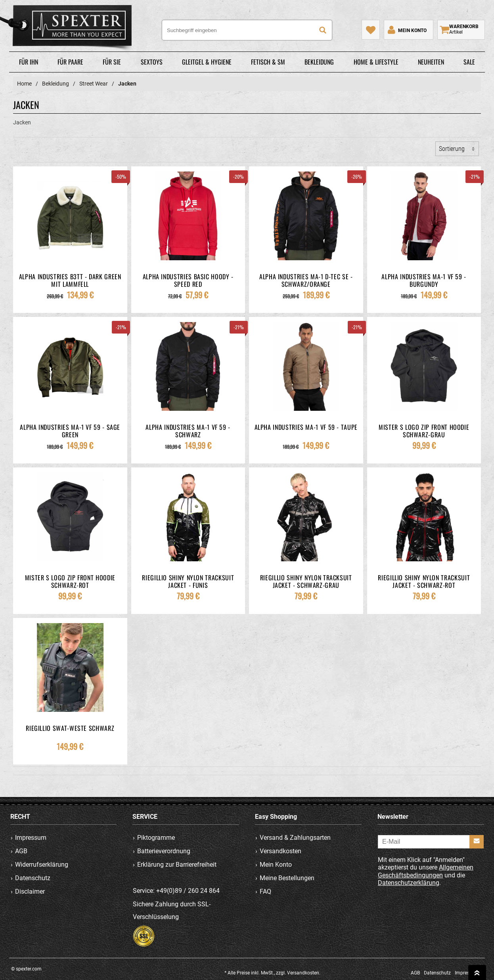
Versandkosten (281, 851)
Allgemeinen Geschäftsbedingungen (426, 871)
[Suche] (323, 30)
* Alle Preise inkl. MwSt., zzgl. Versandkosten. (272, 973)
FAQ (265, 891)
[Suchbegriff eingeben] (247, 30)
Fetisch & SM (268, 62)
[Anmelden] (477, 842)
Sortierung (452, 149)
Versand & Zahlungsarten (295, 838)
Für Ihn (29, 62)
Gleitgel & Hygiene (207, 62)
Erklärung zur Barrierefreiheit (177, 865)
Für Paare (70, 62)
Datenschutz (33, 878)
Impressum (31, 838)
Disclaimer (30, 891)
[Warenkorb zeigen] (461, 30)
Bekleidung (319, 62)
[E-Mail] (431, 842)
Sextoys (152, 62)
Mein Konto (276, 865)
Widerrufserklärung (42, 865)
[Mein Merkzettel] (371, 30)
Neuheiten (431, 62)
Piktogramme (156, 838)
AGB (21, 851)
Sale (469, 62)
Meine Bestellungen (287, 878)
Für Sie (112, 62)
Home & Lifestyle (376, 62)
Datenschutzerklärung (409, 883)
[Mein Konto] (406, 30)
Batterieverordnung (164, 851)
